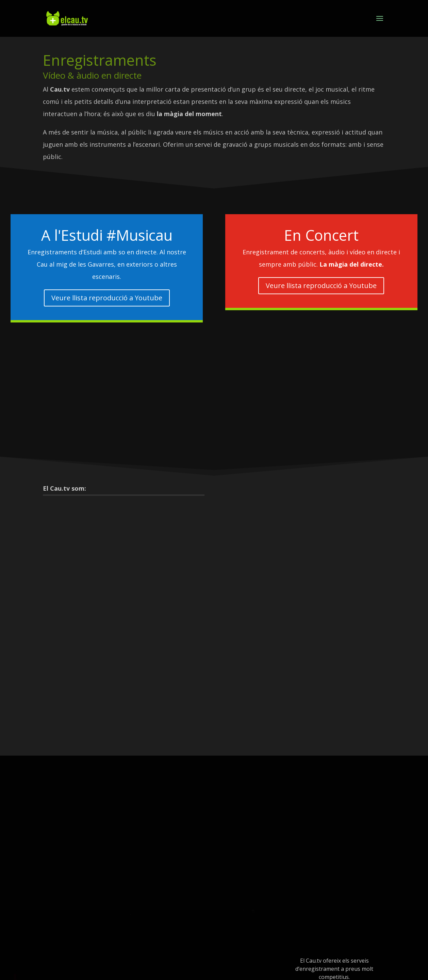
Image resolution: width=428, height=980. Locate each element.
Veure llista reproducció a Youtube (107, 298)
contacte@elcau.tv (334, 961)
